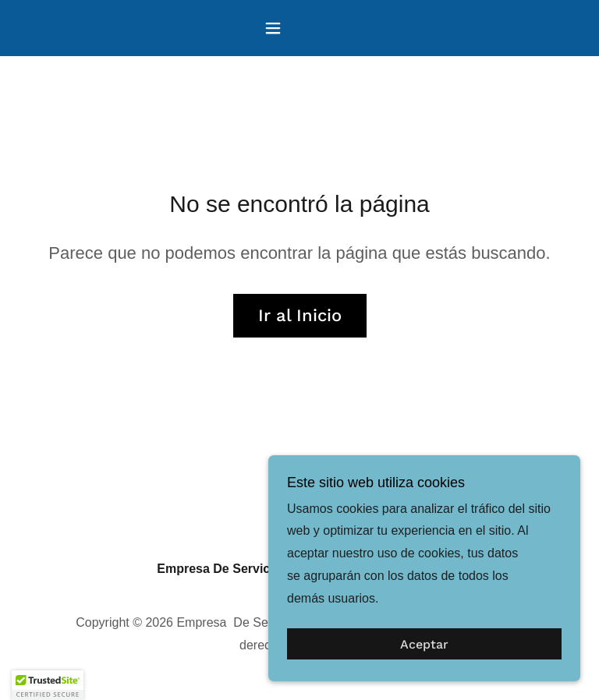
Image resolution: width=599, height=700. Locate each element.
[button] (299, 28)
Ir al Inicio (300, 315)
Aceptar (424, 644)
